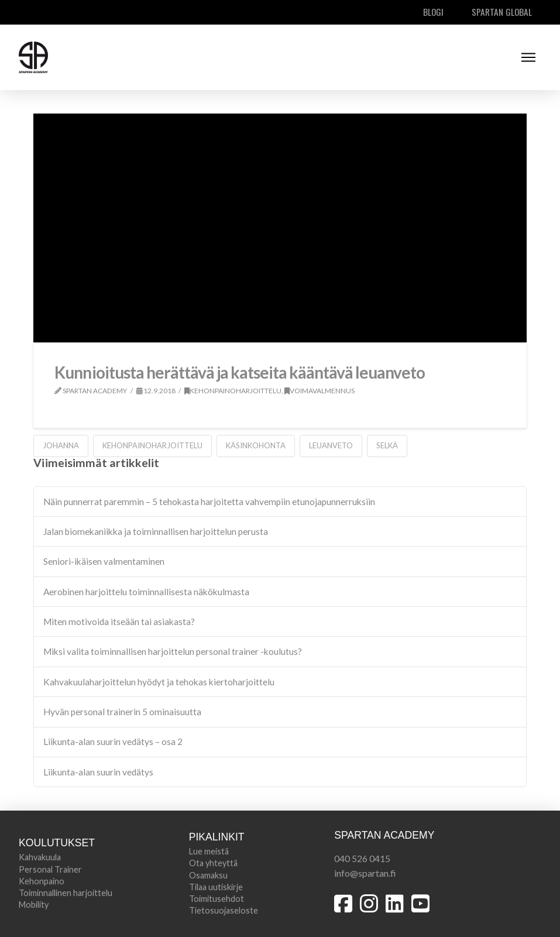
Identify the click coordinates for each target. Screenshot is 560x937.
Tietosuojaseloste (224, 910)
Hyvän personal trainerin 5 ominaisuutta (122, 712)
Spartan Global (502, 12)
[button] (528, 57)
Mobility (34, 905)
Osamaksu (208, 875)
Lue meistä (209, 851)
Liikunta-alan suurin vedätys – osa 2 (113, 742)
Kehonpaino (42, 881)
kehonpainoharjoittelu (152, 445)
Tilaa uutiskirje (216, 887)
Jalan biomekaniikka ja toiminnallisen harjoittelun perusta (156, 531)
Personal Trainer (50, 869)
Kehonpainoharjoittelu (233, 391)
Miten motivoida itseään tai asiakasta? (119, 622)
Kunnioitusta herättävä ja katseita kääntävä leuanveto (240, 372)
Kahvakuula (40, 857)
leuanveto (331, 445)
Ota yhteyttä (213, 863)
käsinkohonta (256, 445)
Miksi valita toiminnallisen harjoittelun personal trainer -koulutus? (173, 651)
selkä (387, 445)
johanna (61, 445)
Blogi (433, 12)
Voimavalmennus (319, 391)
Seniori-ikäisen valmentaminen (104, 561)
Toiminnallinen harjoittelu (66, 893)
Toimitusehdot (217, 899)
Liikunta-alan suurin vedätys (98, 772)
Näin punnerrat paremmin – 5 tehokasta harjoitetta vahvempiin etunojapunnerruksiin (209, 502)
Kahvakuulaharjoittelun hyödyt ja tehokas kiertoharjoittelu (159, 682)
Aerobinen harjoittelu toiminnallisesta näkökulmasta (146, 592)
